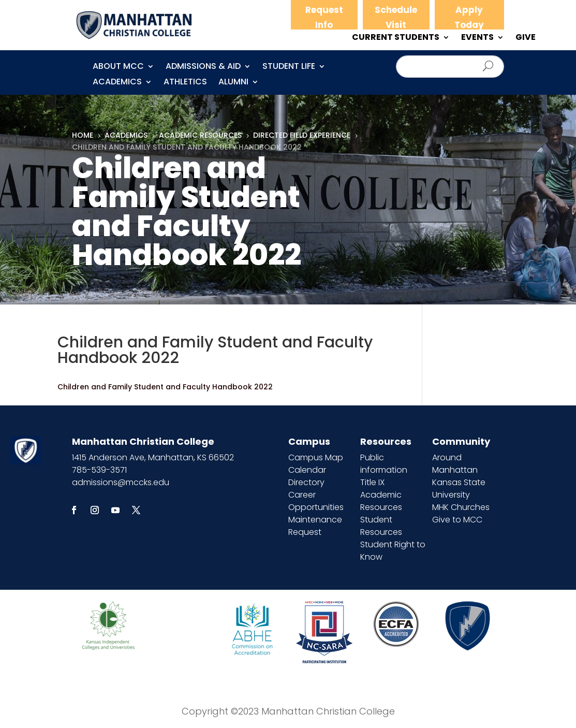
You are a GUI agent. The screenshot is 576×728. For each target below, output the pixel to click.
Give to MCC (457, 520)
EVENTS (477, 38)
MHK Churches (461, 507)
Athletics (185, 83)
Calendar (307, 470)
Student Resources (381, 526)
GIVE (526, 38)
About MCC (118, 67)
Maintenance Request (315, 526)
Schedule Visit (396, 17)
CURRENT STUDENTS (396, 38)
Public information (384, 464)
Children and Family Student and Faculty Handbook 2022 (165, 387)
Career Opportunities (316, 501)
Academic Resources (381, 501)
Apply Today (469, 17)
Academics (117, 83)
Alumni (233, 83)
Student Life (289, 67)
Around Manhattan (455, 464)
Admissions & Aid (203, 67)
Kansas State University (459, 489)
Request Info (324, 17)
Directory (306, 482)
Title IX (372, 482)
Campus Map (316, 457)
